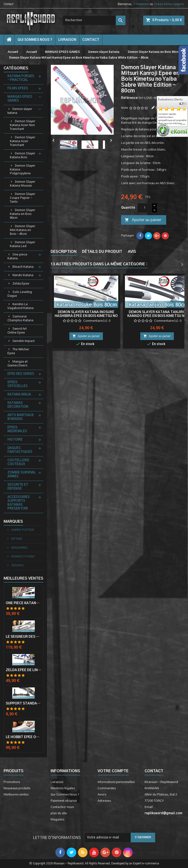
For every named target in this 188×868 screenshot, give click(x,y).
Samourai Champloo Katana (20, 319)
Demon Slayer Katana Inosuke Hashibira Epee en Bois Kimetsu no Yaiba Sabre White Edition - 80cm (86, 316)
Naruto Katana (23, 275)
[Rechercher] (94, 20)
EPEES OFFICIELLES (18, 384)
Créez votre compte (169, 4)
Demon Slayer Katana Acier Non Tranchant (23, 125)
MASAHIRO (19, 548)
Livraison (67, 40)
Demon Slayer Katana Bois (23, 155)
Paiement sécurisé (64, 801)
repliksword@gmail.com (163, 813)
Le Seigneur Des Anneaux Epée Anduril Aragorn (23, 637)
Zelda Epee (21, 284)
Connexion (141, 4)
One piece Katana (17, 257)
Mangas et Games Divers (18, 364)
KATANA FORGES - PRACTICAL (21, 78)
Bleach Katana (23, 267)
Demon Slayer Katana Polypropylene (23, 170)
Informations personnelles (116, 782)
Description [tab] (64, 252)
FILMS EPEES (18, 88)
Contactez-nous (62, 807)
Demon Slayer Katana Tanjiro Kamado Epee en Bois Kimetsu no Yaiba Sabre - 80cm (157, 316)
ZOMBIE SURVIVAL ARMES (22, 475)
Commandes (107, 788)
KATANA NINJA (19, 395)
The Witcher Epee (18, 351)
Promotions (12, 782)
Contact (9, 4)
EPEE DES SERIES (21, 374)
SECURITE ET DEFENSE (18, 487)
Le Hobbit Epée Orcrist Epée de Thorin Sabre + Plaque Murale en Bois (23, 737)
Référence (129, 98)
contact (91, 40)
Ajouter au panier (143, 220)
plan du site (59, 813)
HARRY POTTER (22, 530)
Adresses (104, 801)
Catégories (16, 68)
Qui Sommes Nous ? (35, 40)
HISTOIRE (15, 440)
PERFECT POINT (23, 557)
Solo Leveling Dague (20, 294)
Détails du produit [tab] (102, 252)
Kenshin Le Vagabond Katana (21, 306)
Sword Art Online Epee (17, 331)
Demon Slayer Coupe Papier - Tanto (23, 198)
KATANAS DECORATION (18, 405)
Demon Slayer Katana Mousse (23, 184)
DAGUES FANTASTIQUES (20, 450)
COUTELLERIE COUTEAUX (18, 462)
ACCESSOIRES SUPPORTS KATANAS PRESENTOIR (19, 503)
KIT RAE (16, 539)
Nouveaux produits (17, 788)
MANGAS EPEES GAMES (20, 99)
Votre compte (113, 771)
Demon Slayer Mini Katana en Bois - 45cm (23, 230)
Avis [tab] (132, 252)
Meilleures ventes (16, 795)
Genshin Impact (23, 341)
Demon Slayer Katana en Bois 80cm (23, 214)
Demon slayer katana (20, 111)
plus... (184, 124)
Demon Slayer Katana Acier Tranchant (23, 141)
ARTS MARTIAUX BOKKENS (21, 417)
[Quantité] (145, 208)
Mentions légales (63, 788)
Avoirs (102, 795)
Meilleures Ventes (23, 578)
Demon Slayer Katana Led (23, 244)
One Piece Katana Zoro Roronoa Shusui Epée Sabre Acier (23, 603)
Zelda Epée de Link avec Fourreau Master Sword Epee (23, 670)
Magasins (57, 820)
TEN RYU (17, 566)
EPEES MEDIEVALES (17, 429)
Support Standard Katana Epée (23, 704)
